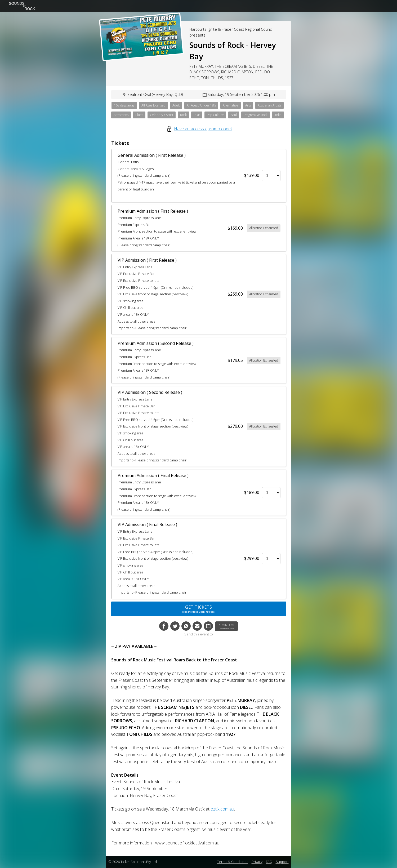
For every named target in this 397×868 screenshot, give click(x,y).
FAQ (269, 862)
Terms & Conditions (233, 862)
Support (282, 862)
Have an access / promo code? (203, 129)
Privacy (257, 862)
